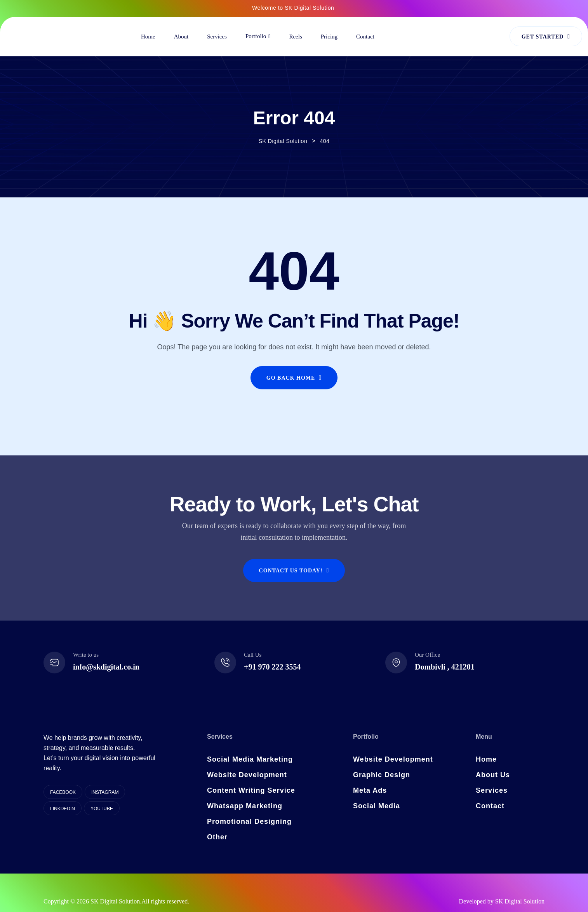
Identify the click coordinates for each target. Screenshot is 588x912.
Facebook (63, 792)
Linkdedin (63, 809)
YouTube (102, 809)
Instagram (105, 792)
